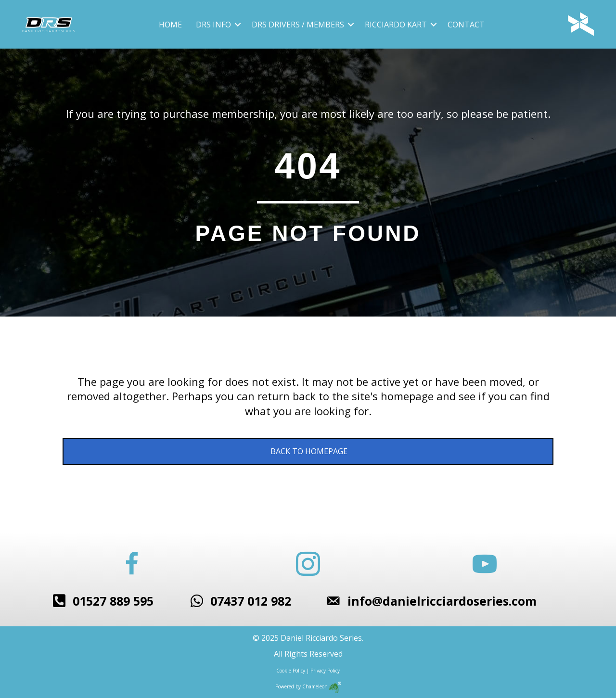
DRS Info (213, 25)
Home (170, 25)
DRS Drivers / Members (298, 25)
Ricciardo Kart (396, 25)
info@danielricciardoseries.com (442, 601)
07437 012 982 (251, 601)
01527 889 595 (113, 601)
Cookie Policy (291, 671)
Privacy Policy (325, 671)
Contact (466, 25)
